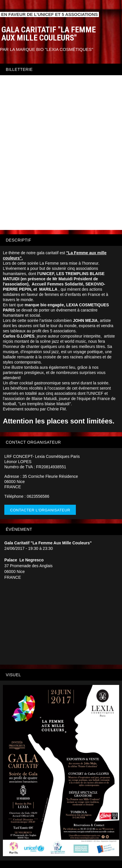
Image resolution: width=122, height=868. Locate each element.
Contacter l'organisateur (40, 510)
